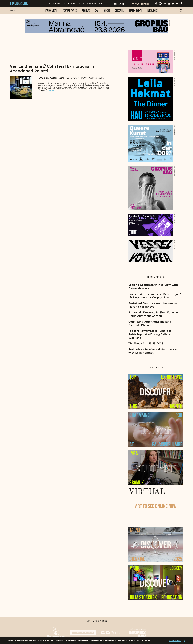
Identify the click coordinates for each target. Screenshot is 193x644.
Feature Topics (70, 11)
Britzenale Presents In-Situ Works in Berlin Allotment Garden (153, 314)
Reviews (86, 11)
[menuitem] (51, 12)
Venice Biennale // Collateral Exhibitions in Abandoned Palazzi (52, 69)
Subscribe (119, 4)
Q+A (97, 11)
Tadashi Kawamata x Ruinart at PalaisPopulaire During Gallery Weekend (150, 334)
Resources (153, 11)
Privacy (135, 4)
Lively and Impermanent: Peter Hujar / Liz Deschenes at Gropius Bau (155, 296)
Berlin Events (136, 11)
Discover (119, 11)
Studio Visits (51, 11)
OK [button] (184, 641)
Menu (14, 11)
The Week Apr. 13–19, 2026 (146, 344)
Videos (107, 11)
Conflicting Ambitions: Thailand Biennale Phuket (150, 323)
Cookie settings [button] (175, 641)
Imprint (145, 4)
